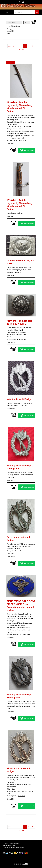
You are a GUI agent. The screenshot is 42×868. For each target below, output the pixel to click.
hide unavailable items (10, 31)
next (23, 50)
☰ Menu (7, 12)
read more (23, 140)
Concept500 (24, 864)
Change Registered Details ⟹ (13, 848)
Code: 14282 (11, 216)
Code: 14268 (11, 712)
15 (19, 50)
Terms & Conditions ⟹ (11, 844)
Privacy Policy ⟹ (9, 846)
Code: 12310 (11, 409)
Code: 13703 (11, 638)
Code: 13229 (11, 480)
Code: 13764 (11, 342)
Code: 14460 (11, 799)
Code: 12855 (11, 275)
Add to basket (27, 150)
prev (9, 46)
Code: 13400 (11, 556)
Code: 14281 (11, 143)
